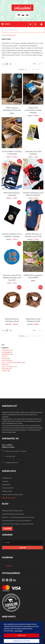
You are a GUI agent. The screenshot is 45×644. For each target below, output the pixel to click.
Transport (5, 481)
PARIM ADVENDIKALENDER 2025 (12, 511)
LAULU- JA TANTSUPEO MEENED (12, 363)
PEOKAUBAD (6, 369)
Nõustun (22, 635)
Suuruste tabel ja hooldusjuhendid (13, 495)
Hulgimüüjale (6, 485)
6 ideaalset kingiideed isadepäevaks (13, 514)
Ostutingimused (7, 478)
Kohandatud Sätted (22, 641)
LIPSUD (4, 356)
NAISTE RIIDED (6, 360)
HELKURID (5, 365)
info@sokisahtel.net (11, 463)
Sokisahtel (9, 566)
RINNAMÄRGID (6, 354)
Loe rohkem (18, 631)
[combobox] (24, 30)
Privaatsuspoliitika (8, 488)
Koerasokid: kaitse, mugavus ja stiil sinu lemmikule (18, 524)
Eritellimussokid (7, 491)
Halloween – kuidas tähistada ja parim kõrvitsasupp (18, 517)
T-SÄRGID (5, 371)
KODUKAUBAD (6, 352)
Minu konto (41, 24)
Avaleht (4, 35)
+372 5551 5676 (10, 456)
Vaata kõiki (7, 529)
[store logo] (22, 10)
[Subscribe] (22, 548)
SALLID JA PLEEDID (8, 367)
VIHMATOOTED (6, 350)
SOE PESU (5, 359)
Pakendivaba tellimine (9, 498)
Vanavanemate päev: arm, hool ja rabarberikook (17, 521)
